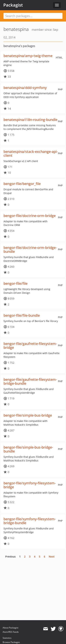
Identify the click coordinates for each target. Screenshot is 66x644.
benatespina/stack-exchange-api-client (31, 153)
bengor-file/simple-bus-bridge (28, 415)
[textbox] (33, 16)
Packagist (13, 5)
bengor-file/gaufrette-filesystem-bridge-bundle (30, 381)
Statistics (7, 638)
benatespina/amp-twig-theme (28, 56)
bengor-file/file (15, 283)
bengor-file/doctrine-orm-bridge (30, 216)
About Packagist (10, 628)
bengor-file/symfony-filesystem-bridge (30, 485)
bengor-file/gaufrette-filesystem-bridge (30, 346)
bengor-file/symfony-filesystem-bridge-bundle (30, 521)
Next (52, 557)
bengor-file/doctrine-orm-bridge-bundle (30, 250)
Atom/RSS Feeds (11, 632)
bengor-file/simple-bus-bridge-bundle (28, 449)
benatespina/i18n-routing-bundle (30, 120)
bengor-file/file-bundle (22, 315)
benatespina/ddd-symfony (25, 88)
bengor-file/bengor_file (22, 184)
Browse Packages (11, 642)
